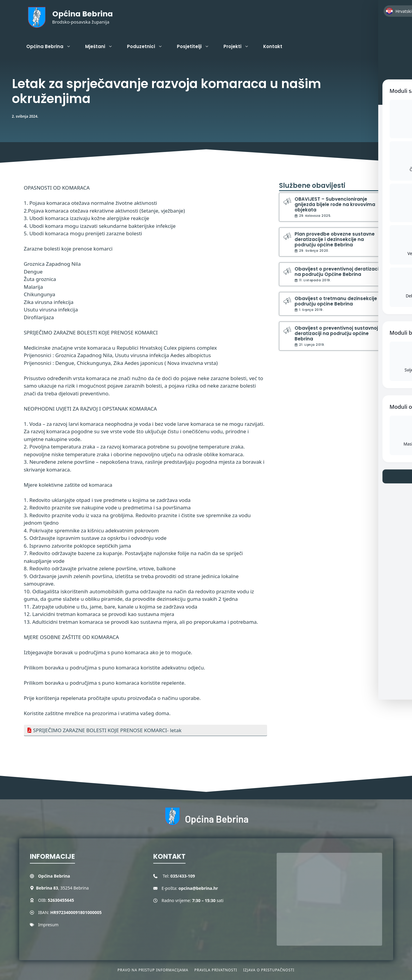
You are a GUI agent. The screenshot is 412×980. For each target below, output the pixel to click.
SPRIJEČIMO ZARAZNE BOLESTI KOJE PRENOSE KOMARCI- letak (107, 730)
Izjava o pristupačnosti (269, 970)
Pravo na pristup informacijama (153, 970)
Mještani (102, 47)
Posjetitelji (197, 47)
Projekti (240, 47)
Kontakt (273, 46)
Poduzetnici (148, 47)
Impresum (48, 925)
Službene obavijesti (312, 186)
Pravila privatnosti (216, 970)
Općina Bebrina (83, 14)
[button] (384, 47)
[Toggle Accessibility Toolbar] (397, 53)
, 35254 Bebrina (63, 888)
